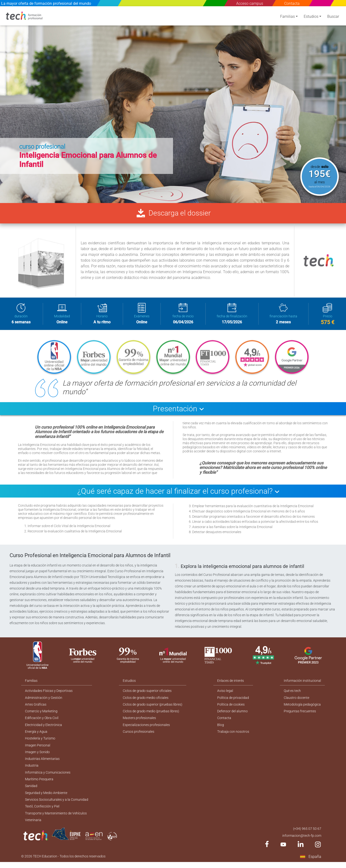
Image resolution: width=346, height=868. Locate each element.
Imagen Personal (38, 749)
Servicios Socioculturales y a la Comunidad (57, 805)
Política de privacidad (233, 700)
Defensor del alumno (233, 714)
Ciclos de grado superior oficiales (147, 693)
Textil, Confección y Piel (42, 812)
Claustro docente (297, 700)
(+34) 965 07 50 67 (307, 834)
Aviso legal (225, 693)
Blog (221, 728)
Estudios (311, 17)
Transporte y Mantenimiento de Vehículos (56, 819)
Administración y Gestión (44, 700)
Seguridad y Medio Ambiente (46, 798)
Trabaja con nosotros (233, 735)
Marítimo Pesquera (39, 784)
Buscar (333, 17)
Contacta (292, 3)
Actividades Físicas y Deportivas (49, 693)
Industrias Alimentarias (42, 763)
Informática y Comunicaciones (48, 777)
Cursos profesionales (139, 735)
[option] (173, 105)
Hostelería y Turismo (40, 742)
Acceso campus (250, 3)
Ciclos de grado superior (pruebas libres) (153, 707)
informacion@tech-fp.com (302, 841)
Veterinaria (33, 825)
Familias (287, 17)
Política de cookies (231, 707)
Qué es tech (293, 693)
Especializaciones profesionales (147, 728)
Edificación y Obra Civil (42, 721)
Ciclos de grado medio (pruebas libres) (151, 714)
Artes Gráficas (36, 707)
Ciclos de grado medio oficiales (146, 700)
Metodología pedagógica (303, 707)
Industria (32, 770)
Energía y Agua (36, 735)
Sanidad (31, 791)
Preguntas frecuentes (300, 714)
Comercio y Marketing (41, 714)
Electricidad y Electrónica (43, 728)
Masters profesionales (140, 721)
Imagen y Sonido (37, 756)
